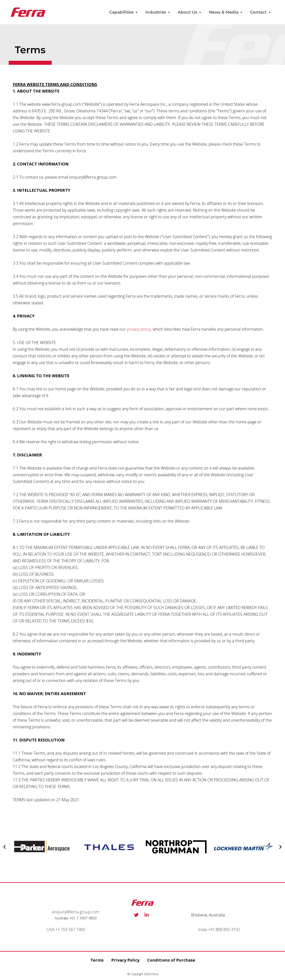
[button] (5, 847)
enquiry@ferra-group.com (76, 912)
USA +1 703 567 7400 (66, 929)
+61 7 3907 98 (81, 918)
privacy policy (139, 329)
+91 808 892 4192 (224, 929)
